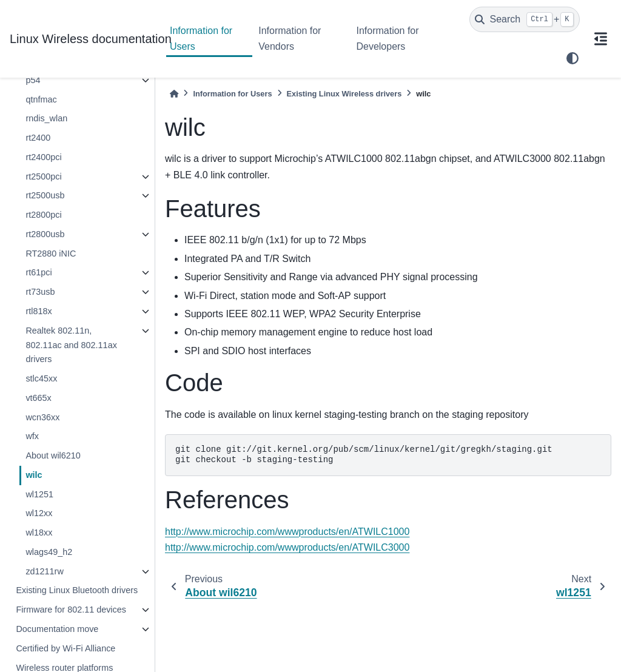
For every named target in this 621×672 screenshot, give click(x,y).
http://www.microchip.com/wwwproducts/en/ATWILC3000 (287, 547)
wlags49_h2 (49, 552)
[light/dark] (572, 58)
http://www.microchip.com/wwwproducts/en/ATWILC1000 (287, 532)
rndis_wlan (46, 118)
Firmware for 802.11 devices (71, 610)
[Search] (525, 19)
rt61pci (39, 272)
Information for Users (201, 39)
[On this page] (600, 39)
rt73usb (40, 292)
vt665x (38, 398)
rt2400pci (43, 157)
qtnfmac (41, 99)
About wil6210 (53, 455)
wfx (32, 436)
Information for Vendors (290, 39)
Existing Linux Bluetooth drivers (77, 590)
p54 (33, 80)
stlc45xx (41, 378)
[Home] (174, 94)
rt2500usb (45, 195)
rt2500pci (43, 176)
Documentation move (57, 629)
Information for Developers (387, 39)
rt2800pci (43, 215)
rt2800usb (45, 234)
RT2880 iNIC (51, 254)
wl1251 (39, 494)
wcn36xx (42, 417)
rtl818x (39, 311)
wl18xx (39, 533)
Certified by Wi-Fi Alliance (65, 648)
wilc (34, 475)
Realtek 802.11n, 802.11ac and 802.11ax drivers (71, 345)
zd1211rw (44, 571)
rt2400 (38, 138)
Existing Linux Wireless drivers (344, 94)
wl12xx (39, 513)
